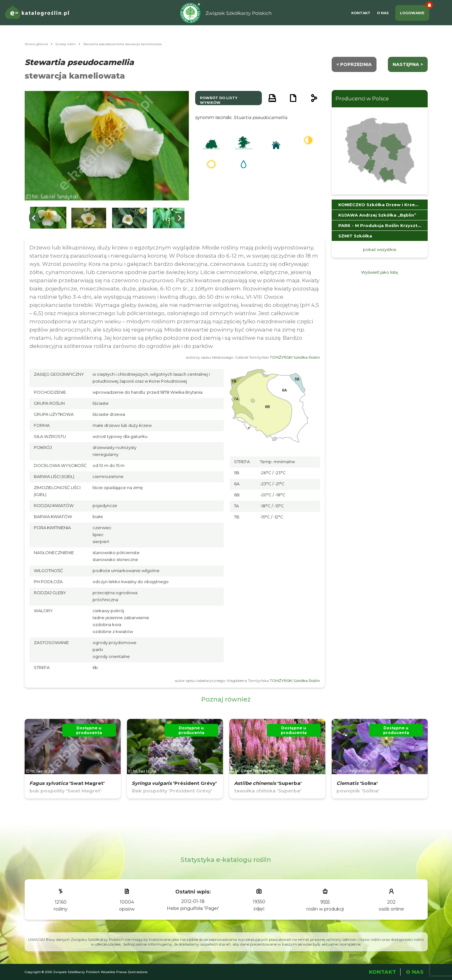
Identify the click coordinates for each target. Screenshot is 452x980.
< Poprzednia (354, 64)
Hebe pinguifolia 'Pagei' (193, 908)
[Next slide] (179, 218)
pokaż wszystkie (380, 249)
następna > (408, 64)
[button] (48, 218)
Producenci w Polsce (362, 99)
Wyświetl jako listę (380, 272)
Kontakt (361, 13)
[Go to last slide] (34, 218)
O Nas (383, 13)
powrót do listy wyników (219, 100)
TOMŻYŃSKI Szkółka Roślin (295, 357)
